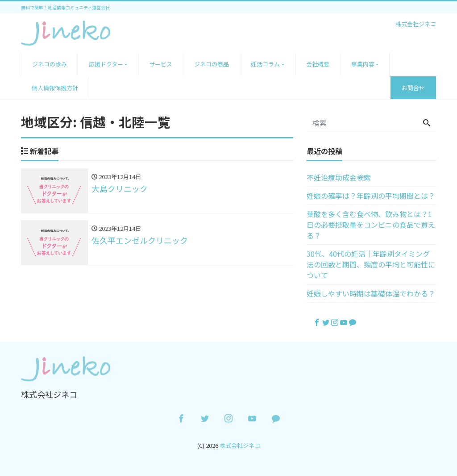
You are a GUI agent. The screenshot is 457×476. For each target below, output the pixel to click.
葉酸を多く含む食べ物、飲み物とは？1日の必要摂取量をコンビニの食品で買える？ (371, 225)
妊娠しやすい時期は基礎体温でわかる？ (371, 293)
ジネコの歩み (50, 64)
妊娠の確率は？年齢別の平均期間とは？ (371, 196)
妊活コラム (265, 64)
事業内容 (363, 64)
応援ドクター (106, 64)
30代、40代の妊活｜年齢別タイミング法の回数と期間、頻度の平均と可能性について (371, 264)
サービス (161, 64)
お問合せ (413, 88)
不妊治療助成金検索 (339, 177)
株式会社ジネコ (240, 445)
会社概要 (318, 64)
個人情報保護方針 (55, 88)
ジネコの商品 (212, 64)
